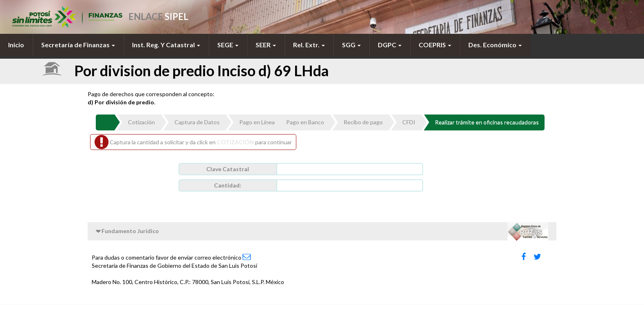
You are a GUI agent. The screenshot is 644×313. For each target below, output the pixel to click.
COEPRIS (435, 45)
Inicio (16, 45)
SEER (266, 45)
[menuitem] (16, 45)
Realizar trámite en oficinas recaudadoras (487, 122)
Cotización (141, 122)
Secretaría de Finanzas (78, 45)
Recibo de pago (363, 122)
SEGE (228, 45)
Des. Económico (495, 45)
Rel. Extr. (309, 45)
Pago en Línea (257, 122)
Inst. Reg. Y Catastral (166, 45)
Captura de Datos (197, 122)
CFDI (409, 122)
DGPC (390, 45)
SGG (351, 45)
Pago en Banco (305, 122)
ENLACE (158, 17)
